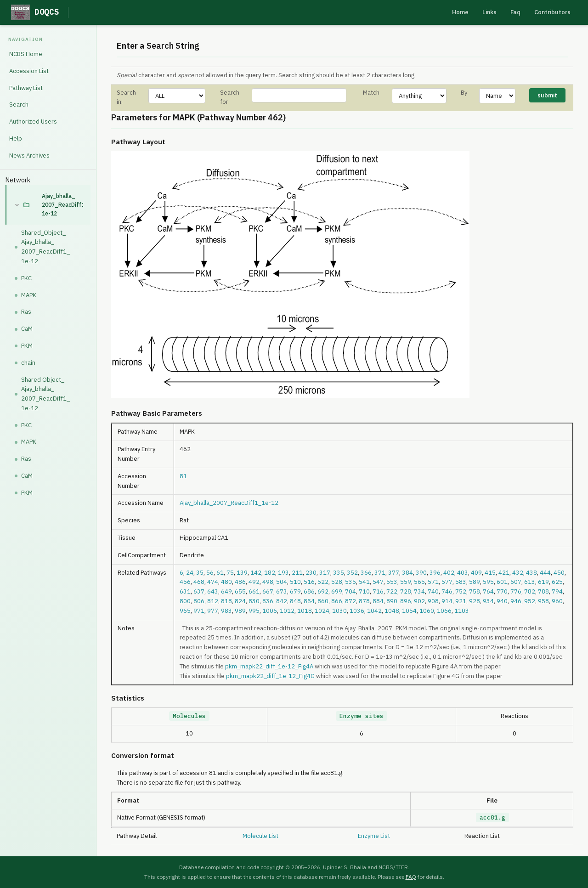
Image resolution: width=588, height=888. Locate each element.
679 (295, 591)
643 (213, 591)
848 (295, 601)
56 (210, 573)
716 (378, 591)
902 (419, 601)
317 (325, 573)
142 (256, 573)
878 (364, 601)
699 (337, 591)
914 (447, 601)
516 (309, 582)
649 (226, 591)
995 (254, 611)
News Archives (29, 156)
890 (392, 601)
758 (475, 591)
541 (364, 582)
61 (220, 573)
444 (545, 573)
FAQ (411, 877)
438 (531, 573)
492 (254, 582)
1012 (287, 611)
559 (406, 582)
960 (557, 601)
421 (504, 573)
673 (282, 591)
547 (378, 582)
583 (461, 582)
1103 (462, 611)
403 (463, 573)
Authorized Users (33, 122)
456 (185, 582)
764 (488, 591)
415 (490, 573)
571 (433, 582)
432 (518, 573)
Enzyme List (374, 836)
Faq (515, 12)
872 (351, 601)
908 (433, 601)
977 (213, 611)
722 (392, 591)
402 (449, 573)
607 (516, 582)
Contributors (552, 12)
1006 (270, 611)
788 (543, 591)
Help (16, 139)
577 (447, 582)
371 (380, 573)
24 (190, 573)
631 (185, 591)
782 (530, 591)
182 (270, 573)
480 (226, 582)
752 (461, 591)
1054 (409, 611)
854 (309, 601)
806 (199, 601)
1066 (444, 611)
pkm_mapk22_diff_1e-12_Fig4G (270, 676)
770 (502, 591)
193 (283, 573)
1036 (357, 611)
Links (489, 12)
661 (254, 591)
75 (230, 573)
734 (419, 591)
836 (268, 601)
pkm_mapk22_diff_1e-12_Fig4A (269, 666)
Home (460, 12)
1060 (427, 611)
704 (351, 591)
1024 (322, 611)
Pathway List (26, 88)
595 (488, 582)
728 (406, 591)
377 (394, 573)
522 (323, 582)
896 (406, 601)
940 (502, 601)
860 (323, 601)
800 (185, 601)
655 (240, 591)
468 (199, 582)
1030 (339, 611)
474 (213, 582)
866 (337, 601)
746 (447, 591)
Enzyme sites (362, 716)
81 (183, 476)
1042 (374, 611)
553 (392, 582)
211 (297, 573)
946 (516, 601)
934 (488, 601)
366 (366, 573)
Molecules (189, 716)
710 (364, 591)
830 (254, 601)
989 (240, 611)
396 (435, 573)
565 (419, 582)
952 (530, 601)
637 (199, 591)
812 (213, 601)
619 (543, 582)
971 (199, 611)
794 (557, 591)
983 (226, 611)
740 (433, 591)
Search (19, 105)
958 (543, 601)
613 (530, 582)
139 (242, 573)
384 (407, 573)
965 (185, 611)
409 (476, 573)
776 (516, 591)
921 (461, 601)
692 (323, 591)
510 (295, 582)
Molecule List (260, 836)
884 (378, 601)
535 (351, 582)
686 (309, 591)
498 (268, 582)
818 (226, 601)
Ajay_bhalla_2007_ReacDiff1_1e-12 (62, 205)
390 (421, 573)
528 (337, 582)
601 (502, 582)
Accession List (29, 71)
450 (559, 573)
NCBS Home (26, 54)
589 (475, 582)
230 (311, 573)
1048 (392, 611)
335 (339, 573)
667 (268, 591)
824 (240, 601)
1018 (305, 611)
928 (475, 601)
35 (200, 573)
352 (352, 573)
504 (282, 582)
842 (282, 601)
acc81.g (492, 817)
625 (557, 582)
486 (240, 582)
